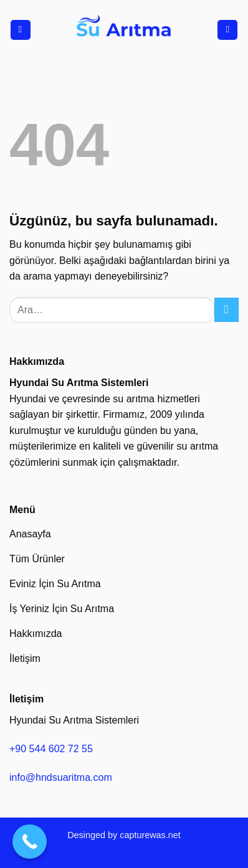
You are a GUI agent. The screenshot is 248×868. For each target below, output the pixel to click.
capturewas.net (150, 835)
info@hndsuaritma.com (61, 777)
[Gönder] (227, 310)
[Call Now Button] (30, 842)
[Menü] (21, 30)
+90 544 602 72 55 (51, 749)
